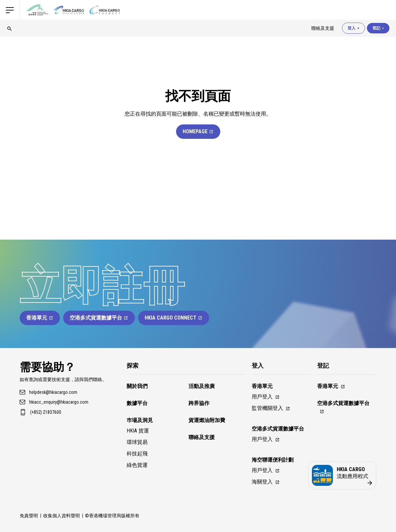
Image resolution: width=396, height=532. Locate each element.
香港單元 (40, 318)
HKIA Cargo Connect (174, 318)
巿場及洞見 (140, 420)
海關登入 (266, 482)
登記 (378, 28)
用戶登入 (266, 397)
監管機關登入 (271, 408)
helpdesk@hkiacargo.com (53, 392)
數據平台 (137, 403)
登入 (353, 28)
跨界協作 (199, 403)
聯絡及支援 (202, 437)
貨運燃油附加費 (207, 420)
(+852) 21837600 (46, 412)
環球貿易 (137, 442)
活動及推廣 (202, 386)
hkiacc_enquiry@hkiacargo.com (59, 402)
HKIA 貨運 (138, 431)
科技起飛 (137, 454)
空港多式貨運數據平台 (99, 318)
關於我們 (137, 386)
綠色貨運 (137, 465)
